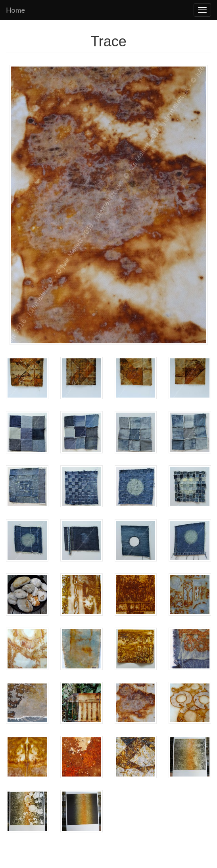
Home (15, 10)
